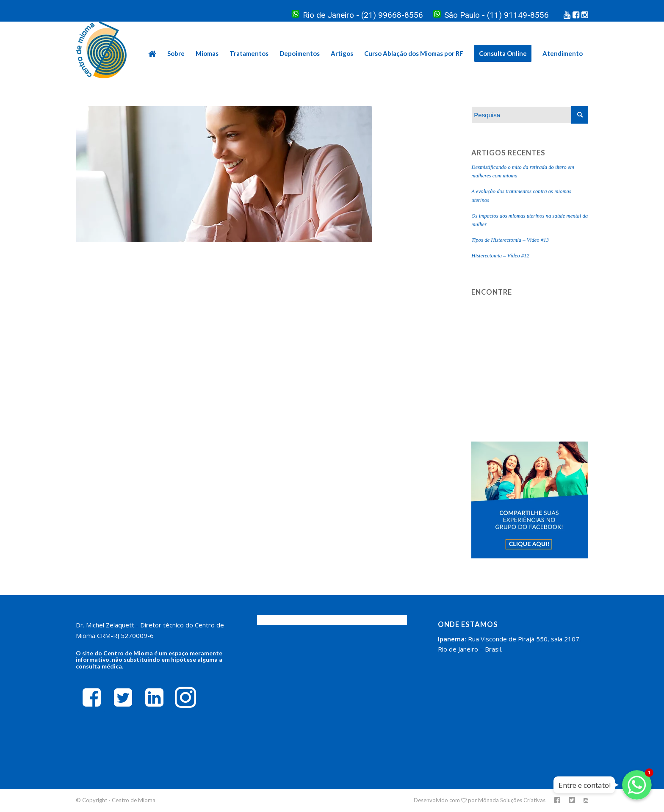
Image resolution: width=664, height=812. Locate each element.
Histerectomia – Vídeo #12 (500, 256)
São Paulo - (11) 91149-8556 (491, 15)
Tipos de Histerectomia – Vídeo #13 (510, 240)
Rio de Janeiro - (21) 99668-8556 (358, 15)
